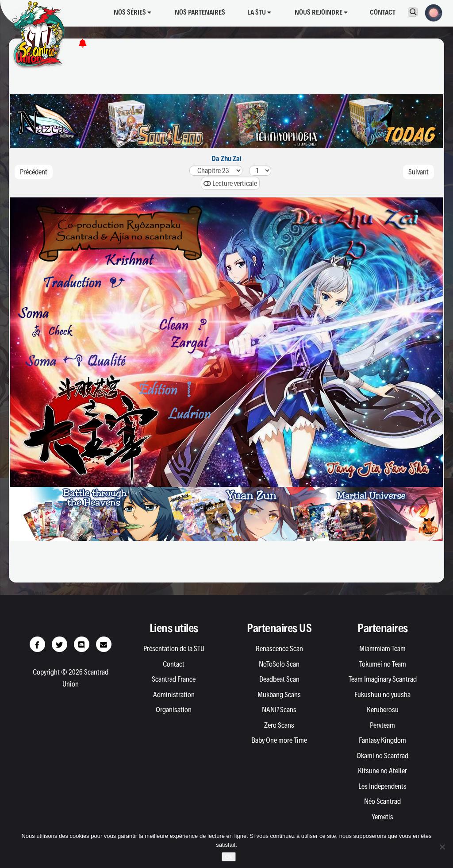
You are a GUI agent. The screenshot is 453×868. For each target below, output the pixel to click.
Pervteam (382, 725)
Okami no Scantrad (382, 756)
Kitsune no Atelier (382, 771)
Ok (229, 857)
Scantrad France (174, 679)
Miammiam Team (382, 648)
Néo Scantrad (382, 801)
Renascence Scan (279, 648)
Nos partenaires (200, 12)
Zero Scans (279, 725)
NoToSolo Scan (279, 664)
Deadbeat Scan (279, 679)
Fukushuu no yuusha (382, 694)
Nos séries (132, 12)
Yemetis (382, 817)
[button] (431, 12)
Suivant (418, 172)
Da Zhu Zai (226, 158)
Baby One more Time (279, 740)
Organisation (174, 710)
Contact (383, 12)
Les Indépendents (382, 786)
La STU (259, 12)
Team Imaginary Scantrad (383, 679)
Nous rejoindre (321, 12)
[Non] (442, 847)
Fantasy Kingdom (382, 740)
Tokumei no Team (383, 664)
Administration (174, 694)
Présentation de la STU (174, 648)
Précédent (34, 172)
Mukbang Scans (279, 694)
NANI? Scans (279, 710)
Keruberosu (383, 710)
